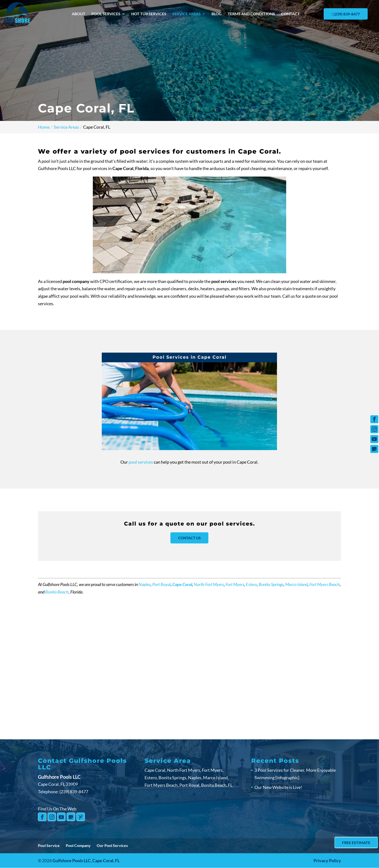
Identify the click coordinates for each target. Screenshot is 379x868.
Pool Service (49, 845)
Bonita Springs (271, 584)
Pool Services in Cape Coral (189, 357)
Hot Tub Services (149, 14)
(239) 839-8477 (346, 14)
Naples (145, 584)
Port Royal (161, 584)
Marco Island (296, 584)
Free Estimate (356, 842)
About (79, 14)
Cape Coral (182, 584)
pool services (141, 462)
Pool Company (78, 845)
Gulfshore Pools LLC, (86, 861)
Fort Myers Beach (325, 584)
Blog (217, 14)
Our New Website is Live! (278, 787)
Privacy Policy (327, 861)
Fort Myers (235, 584)
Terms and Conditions (251, 14)
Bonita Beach (57, 592)
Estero (251, 584)
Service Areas (186, 14)
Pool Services (106, 14)
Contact (290, 14)
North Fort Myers (209, 584)
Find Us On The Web (57, 809)
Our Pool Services (112, 845)
